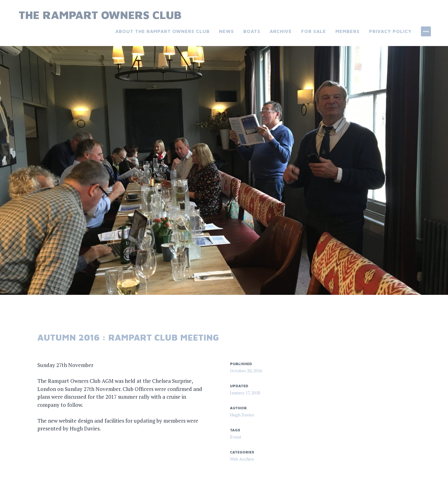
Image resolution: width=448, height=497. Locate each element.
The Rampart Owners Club (100, 15)
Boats (252, 31)
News (226, 31)
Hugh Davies (242, 415)
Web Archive (242, 459)
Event (236, 437)
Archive (281, 31)
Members (348, 31)
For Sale (314, 31)
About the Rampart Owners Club (163, 31)
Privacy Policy (390, 31)
